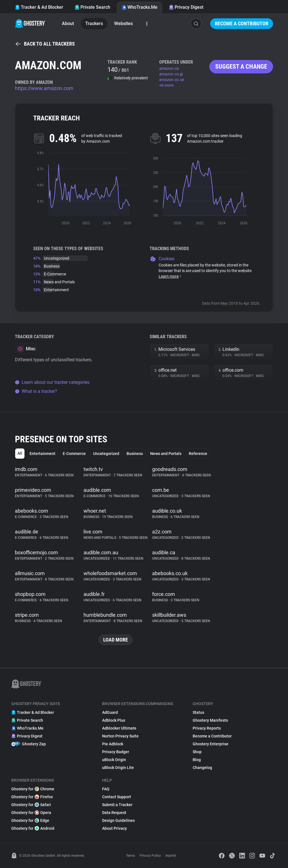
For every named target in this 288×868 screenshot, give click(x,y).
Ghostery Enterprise (211, 744)
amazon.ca (169, 68)
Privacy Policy (150, 856)
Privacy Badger (116, 752)
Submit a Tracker (117, 805)
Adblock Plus (114, 720)
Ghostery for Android (33, 828)
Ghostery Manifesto (210, 720)
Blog (197, 760)
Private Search (92, 7)
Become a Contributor (242, 23)
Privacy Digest (186, 7)
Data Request (114, 813)
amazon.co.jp (171, 74)
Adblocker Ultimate (119, 728)
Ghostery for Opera (31, 813)
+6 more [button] (166, 85)
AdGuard (110, 712)
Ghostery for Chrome (33, 789)
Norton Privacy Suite (120, 736)
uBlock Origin (114, 760)
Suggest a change (241, 67)
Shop (197, 752)
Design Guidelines (118, 820)
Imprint (171, 856)
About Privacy (114, 828)
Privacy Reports (207, 728)
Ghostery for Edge (30, 820)
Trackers (94, 23)
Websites (123, 23)
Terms (130, 856)
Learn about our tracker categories (52, 382)
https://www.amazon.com (44, 88)
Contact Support (117, 797)
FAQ (106, 789)
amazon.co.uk (172, 80)
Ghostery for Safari (31, 805)
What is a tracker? (36, 391)
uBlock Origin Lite (118, 768)
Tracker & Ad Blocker (39, 7)
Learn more (170, 276)
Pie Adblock (113, 744)
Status (198, 712)
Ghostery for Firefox (32, 797)
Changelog (202, 768)
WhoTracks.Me (139, 7)
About (68, 23)
